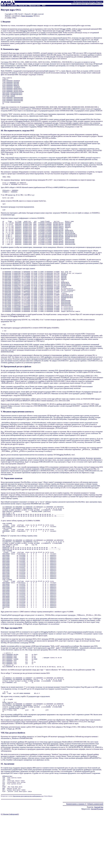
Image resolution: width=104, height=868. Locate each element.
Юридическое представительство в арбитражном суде (28, 848)
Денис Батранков (27, 16)
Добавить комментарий (95, 856)
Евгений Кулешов (97, 861)
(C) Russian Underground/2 (10, 866)
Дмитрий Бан (99, 859)
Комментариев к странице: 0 (76, 856)
